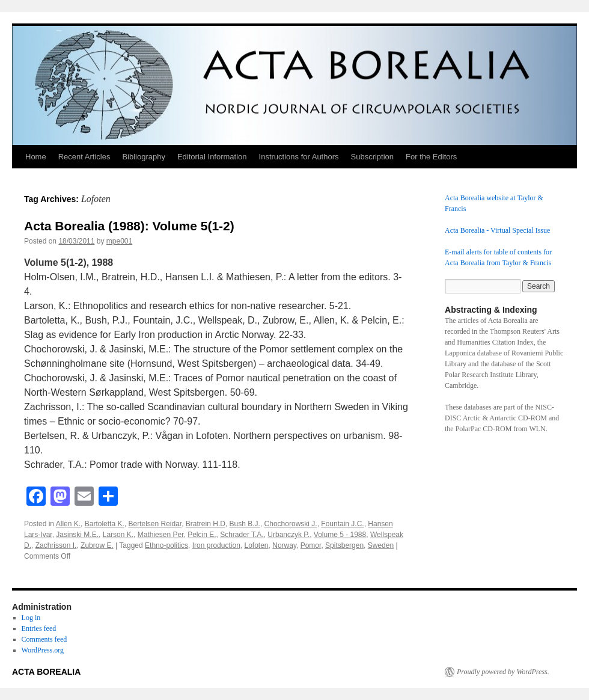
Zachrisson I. (56, 545)
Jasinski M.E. (77, 535)
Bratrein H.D (206, 524)
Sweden (381, 545)
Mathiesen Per (161, 535)
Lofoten (257, 545)
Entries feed (39, 628)
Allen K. (68, 524)
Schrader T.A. (242, 535)
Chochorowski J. (291, 524)
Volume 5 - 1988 (340, 535)
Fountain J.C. (342, 524)
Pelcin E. (202, 535)
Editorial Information (212, 157)
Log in (31, 618)
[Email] (84, 498)
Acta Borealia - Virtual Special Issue (497, 230)
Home (36, 157)
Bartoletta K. (105, 524)
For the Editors (431, 157)
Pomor (311, 545)
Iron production (216, 545)
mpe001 (119, 241)
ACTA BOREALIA (46, 672)
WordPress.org (43, 650)
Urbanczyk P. (288, 535)
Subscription (373, 157)
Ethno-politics (166, 545)
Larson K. (118, 535)
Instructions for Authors (299, 157)
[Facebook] (36, 498)
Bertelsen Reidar (155, 524)
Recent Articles (84, 157)
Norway (284, 545)
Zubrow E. (97, 545)
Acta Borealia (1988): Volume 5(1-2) (129, 226)
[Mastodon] (60, 498)
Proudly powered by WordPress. (503, 672)
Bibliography (144, 157)
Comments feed (44, 639)
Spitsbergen (344, 545)
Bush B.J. (245, 524)
